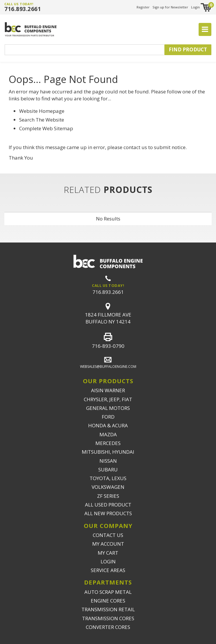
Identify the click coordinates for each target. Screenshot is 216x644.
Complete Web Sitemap (47, 128)
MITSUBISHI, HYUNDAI (108, 452)
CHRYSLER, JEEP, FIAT (108, 399)
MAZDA (108, 434)
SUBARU (108, 470)
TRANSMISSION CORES (108, 618)
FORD (108, 417)
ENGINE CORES (108, 601)
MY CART (108, 553)
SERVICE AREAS (108, 570)
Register (143, 7)
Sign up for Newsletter (170, 7)
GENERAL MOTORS (108, 408)
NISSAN (108, 461)
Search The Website (42, 120)
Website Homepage (42, 111)
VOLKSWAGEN (108, 487)
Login (195, 7)
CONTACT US (108, 535)
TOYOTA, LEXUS (108, 478)
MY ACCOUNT (108, 544)
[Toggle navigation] (205, 30)
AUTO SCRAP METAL (108, 592)
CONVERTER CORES (108, 627)
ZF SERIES (108, 496)
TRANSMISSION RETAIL (108, 609)
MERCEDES (108, 443)
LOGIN (108, 561)
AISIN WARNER (108, 390)
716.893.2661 (23, 9)
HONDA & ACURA (108, 425)
